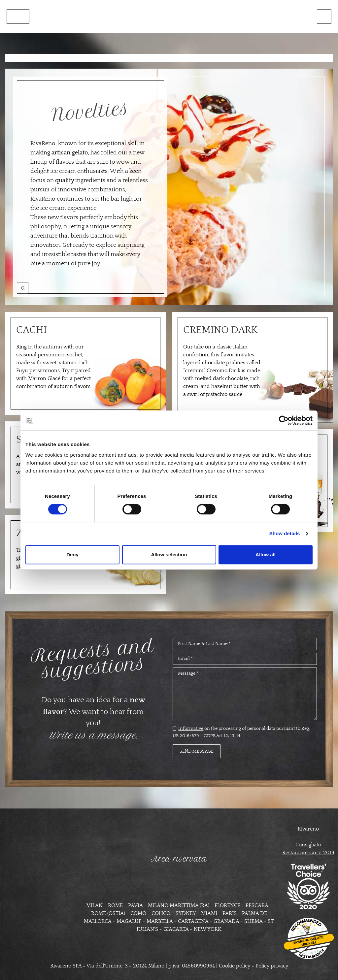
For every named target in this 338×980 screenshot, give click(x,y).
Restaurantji (311, 951)
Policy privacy (272, 965)
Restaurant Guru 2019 (308, 852)
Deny (72, 555)
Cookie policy (235, 965)
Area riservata (179, 859)
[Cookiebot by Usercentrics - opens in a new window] (284, 420)
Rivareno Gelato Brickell (308, 941)
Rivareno (308, 829)
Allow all (266, 555)
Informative (191, 728)
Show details (285, 533)
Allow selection (169, 555)
